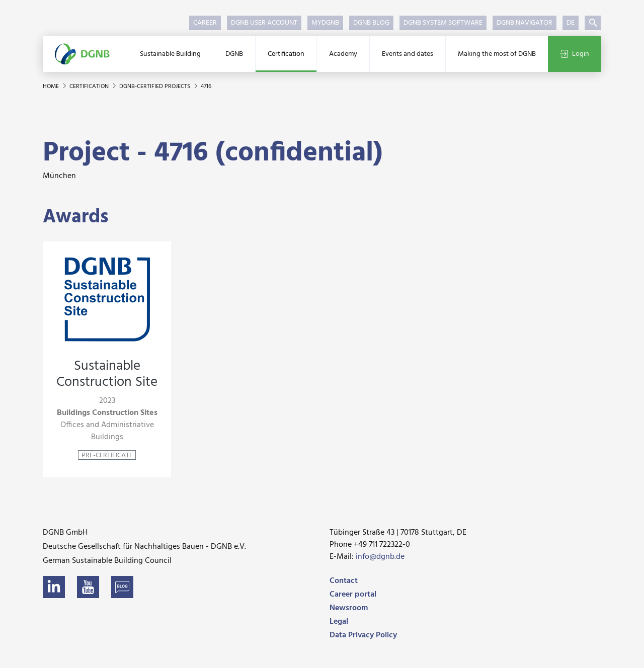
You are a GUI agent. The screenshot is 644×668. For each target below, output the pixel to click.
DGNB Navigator (525, 23)
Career (205, 23)
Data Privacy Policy (363, 635)
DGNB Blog (371, 23)
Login (575, 54)
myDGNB (325, 23)
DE (571, 23)
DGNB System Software (443, 23)
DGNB (234, 54)
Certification (286, 54)
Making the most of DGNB (497, 54)
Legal (339, 622)
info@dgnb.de (380, 557)
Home (52, 87)
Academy (343, 54)
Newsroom (349, 608)
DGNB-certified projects (155, 87)
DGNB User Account (264, 23)
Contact (344, 581)
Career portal (353, 595)
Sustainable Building (170, 54)
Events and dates (408, 54)
